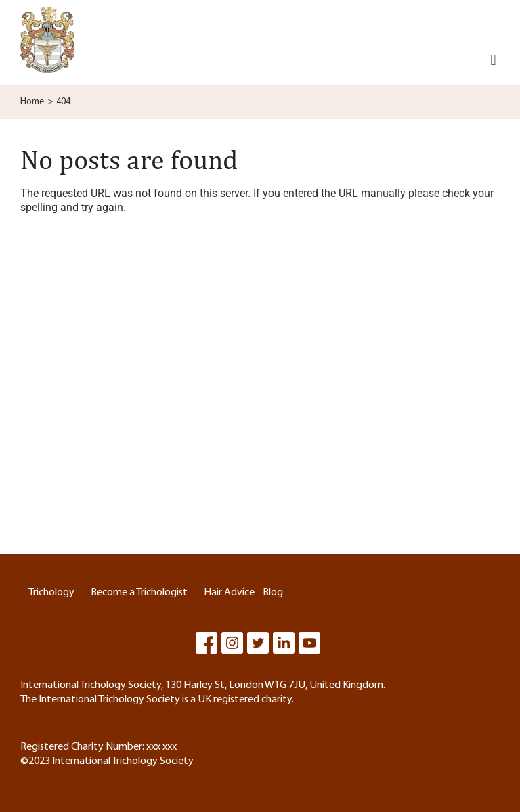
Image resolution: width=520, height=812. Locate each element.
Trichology (51, 593)
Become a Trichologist (139, 593)
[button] (493, 61)
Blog (273, 593)
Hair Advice (229, 593)
